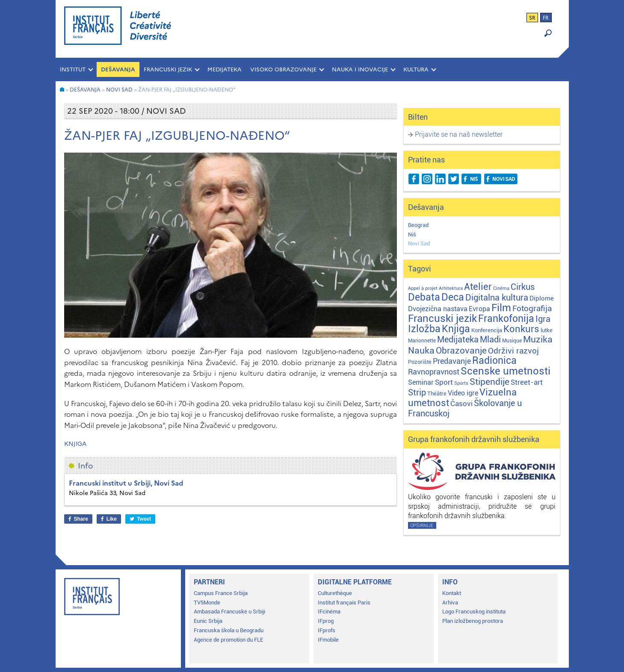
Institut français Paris (344, 603)
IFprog (326, 621)
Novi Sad (419, 243)
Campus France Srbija (221, 593)
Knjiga (75, 444)
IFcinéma (329, 612)
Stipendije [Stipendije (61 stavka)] (489, 382)
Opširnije (422, 526)
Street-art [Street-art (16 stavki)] (527, 382)
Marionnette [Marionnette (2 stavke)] (422, 341)
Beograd (418, 225)
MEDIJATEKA (225, 69)
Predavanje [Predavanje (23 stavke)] (452, 361)
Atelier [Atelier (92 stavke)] (478, 286)
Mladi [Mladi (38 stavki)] (490, 340)
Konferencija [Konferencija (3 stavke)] (487, 330)
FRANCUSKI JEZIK (168, 69)
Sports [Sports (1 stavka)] (461, 383)
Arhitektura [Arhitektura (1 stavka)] (451, 288)
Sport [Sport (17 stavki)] (444, 382)
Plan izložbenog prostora (473, 621)
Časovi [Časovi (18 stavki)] (461, 404)
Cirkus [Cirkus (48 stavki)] (523, 287)
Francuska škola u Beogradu (229, 630)
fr (546, 18)
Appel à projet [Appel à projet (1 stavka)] (423, 288)
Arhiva (450, 603)
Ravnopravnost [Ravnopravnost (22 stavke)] (434, 372)
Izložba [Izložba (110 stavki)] (424, 329)
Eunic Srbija (208, 621)
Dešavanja (118, 69)
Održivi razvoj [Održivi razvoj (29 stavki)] (513, 351)
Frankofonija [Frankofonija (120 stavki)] (506, 319)
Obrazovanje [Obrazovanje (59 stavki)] (461, 351)
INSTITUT (73, 69)
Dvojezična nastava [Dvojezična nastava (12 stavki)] (438, 309)
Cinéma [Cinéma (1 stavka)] (501, 288)
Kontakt (452, 593)
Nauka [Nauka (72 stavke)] (421, 350)
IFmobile (328, 640)
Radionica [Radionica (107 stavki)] (494, 361)
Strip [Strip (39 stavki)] (417, 393)
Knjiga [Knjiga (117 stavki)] (456, 329)
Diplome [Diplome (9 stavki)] (542, 298)
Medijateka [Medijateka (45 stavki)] (458, 339)
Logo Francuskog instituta (474, 612)
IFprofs (327, 630)
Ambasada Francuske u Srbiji (229, 612)
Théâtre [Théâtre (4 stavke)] (437, 393)
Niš (412, 234)
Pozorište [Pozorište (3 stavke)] (420, 362)
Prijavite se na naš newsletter (459, 134)
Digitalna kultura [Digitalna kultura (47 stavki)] (497, 298)
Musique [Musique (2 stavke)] (512, 341)
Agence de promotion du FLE (228, 640)
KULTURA (416, 69)
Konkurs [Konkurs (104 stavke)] (521, 329)
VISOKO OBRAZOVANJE (283, 69)
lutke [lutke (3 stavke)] (547, 330)
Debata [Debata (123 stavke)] (424, 297)
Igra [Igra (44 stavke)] (543, 319)
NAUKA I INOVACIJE (360, 69)
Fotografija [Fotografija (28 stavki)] (532, 309)
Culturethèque (335, 593)
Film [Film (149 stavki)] (501, 308)
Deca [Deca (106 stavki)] (453, 297)
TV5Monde (207, 603)
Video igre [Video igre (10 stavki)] (463, 393)
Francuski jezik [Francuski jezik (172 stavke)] (442, 318)
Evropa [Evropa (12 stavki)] (479, 309)
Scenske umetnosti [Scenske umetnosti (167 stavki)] (506, 371)
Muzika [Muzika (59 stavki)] (538, 339)
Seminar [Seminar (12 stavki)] (421, 382)
